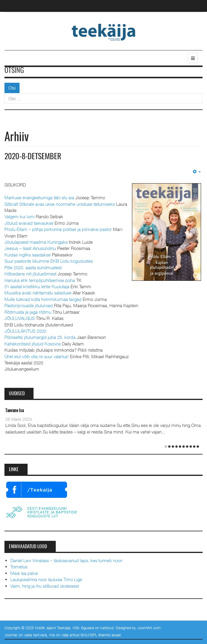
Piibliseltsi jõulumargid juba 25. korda (40, 337)
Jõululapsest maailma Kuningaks (36, 242)
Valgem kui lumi (20, 216)
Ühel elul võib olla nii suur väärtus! (37, 356)
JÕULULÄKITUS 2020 (25, 331)
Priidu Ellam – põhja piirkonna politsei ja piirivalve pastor (58, 229)
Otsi (12, 88)
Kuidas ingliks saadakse (28, 255)
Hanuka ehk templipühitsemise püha (40, 280)
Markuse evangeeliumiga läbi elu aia (39, 197)
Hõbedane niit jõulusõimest (30, 274)
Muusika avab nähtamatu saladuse (38, 293)
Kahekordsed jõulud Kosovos (33, 344)
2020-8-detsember (33, 157)
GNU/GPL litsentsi (95, 635)
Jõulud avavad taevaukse (29, 223)
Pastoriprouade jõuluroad (29, 305)
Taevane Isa (15, 411)
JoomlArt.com (149, 628)
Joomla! (11, 635)
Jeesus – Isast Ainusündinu (30, 248)
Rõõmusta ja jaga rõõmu (28, 312)
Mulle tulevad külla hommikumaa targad (43, 299)
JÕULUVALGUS (20, 318)
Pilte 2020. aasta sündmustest (33, 267)
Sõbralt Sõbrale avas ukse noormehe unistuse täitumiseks (60, 204)
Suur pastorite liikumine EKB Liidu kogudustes (49, 261)
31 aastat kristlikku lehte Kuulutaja (37, 286)
